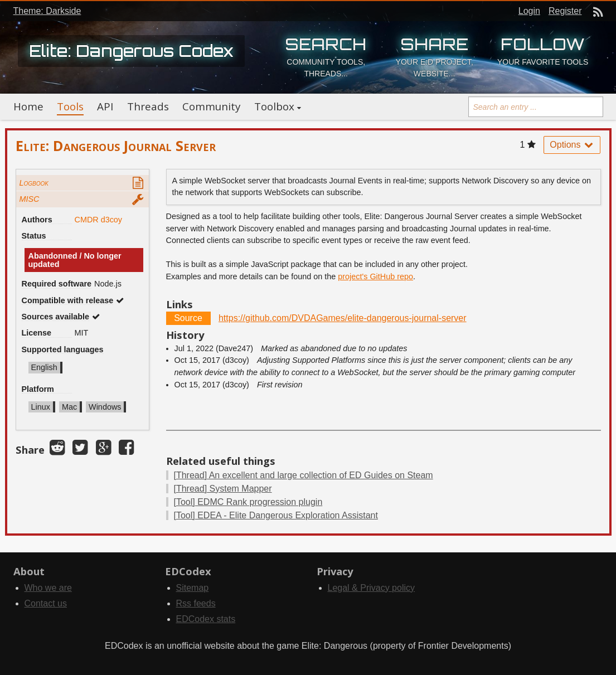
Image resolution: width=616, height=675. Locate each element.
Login (529, 11)
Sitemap (193, 588)
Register (565, 11)
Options (572, 145)
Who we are (48, 588)
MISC (30, 199)
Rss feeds (196, 603)
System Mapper (223, 489)
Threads (148, 106)
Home (28, 106)
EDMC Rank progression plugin (248, 502)
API (105, 106)
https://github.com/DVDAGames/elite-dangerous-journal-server (343, 318)
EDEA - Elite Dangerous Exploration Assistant (276, 515)
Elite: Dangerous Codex (131, 51)
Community (211, 106)
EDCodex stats (206, 619)
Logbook (34, 183)
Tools (70, 106)
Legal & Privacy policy (372, 588)
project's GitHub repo (375, 276)
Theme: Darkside (47, 11)
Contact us (46, 603)
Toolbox (274, 106)
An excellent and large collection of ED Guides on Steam (304, 475)
